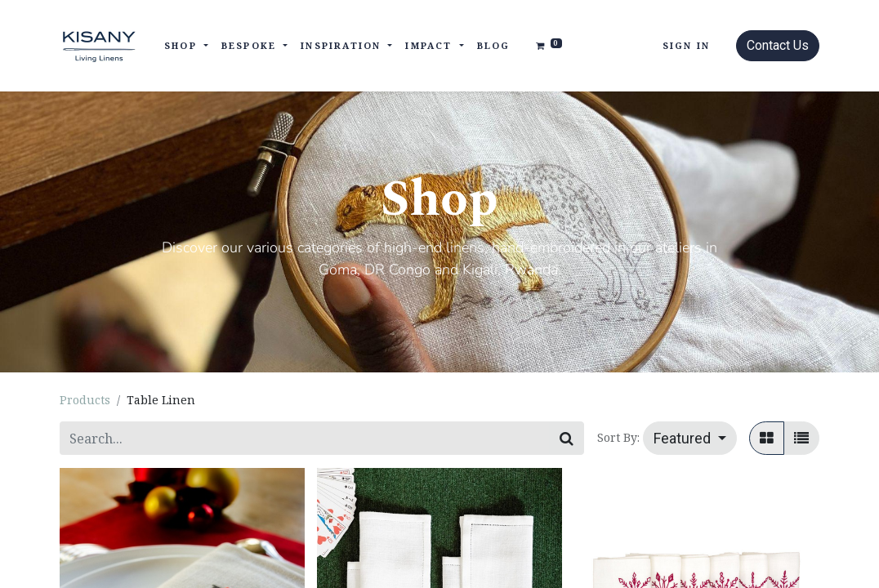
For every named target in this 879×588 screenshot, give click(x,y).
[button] (690, 438)
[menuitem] (494, 46)
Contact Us (778, 45)
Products (85, 400)
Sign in (686, 45)
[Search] (567, 438)
